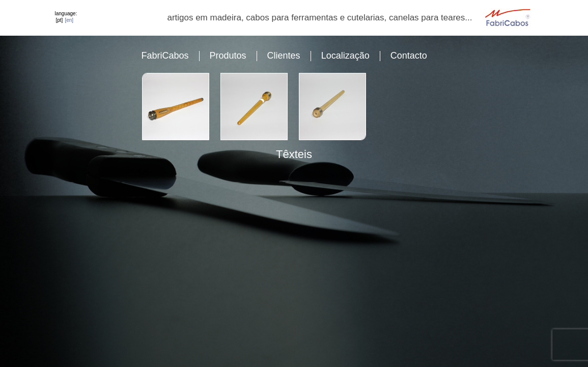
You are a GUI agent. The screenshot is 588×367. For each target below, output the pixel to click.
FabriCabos (165, 56)
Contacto (409, 56)
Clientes (284, 56)
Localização (345, 56)
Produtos (228, 56)
